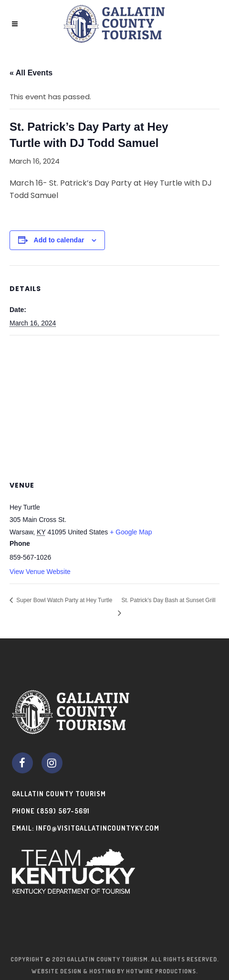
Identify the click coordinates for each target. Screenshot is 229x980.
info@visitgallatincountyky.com (98, 828)
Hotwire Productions (161, 971)
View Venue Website (40, 572)
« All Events (31, 73)
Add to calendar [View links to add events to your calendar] (59, 240)
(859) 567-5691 (63, 811)
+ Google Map (131, 532)
